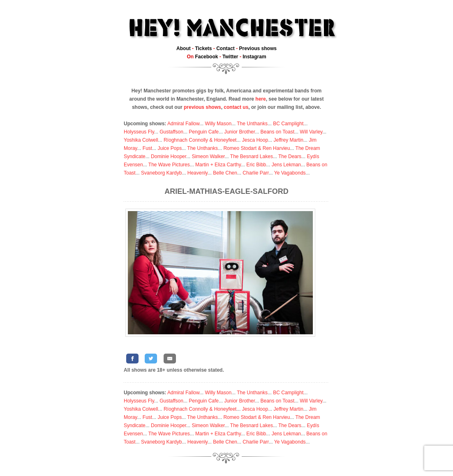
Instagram (254, 57)
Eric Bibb (256, 165)
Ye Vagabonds (290, 173)
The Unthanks (252, 124)
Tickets (203, 48)
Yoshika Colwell (141, 140)
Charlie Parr (255, 173)
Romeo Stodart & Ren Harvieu (257, 148)
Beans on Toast (277, 132)
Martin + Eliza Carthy (218, 165)
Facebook (206, 57)
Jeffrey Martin (288, 140)
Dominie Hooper (169, 156)
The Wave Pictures (169, 165)
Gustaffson (171, 132)
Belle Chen (225, 173)
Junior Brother (239, 132)
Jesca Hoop (255, 140)
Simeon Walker (208, 156)
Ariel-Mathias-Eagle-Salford (226, 191)
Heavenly (198, 173)
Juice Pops (170, 148)
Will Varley (311, 132)
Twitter (230, 57)
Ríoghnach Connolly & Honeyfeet (200, 140)
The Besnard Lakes (252, 156)
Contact (225, 48)
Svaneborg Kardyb (161, 173)
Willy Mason (218, 124)
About (184, 48)
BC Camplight (288, 124)
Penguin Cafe (204, 132)
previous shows (202, 107)
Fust (147, 148)
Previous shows (258, 48)
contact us (236, 107)
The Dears (290, 156)
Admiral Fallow (183, 124)
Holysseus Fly (139, 132)
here (260, 99)
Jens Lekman (286, 165)
